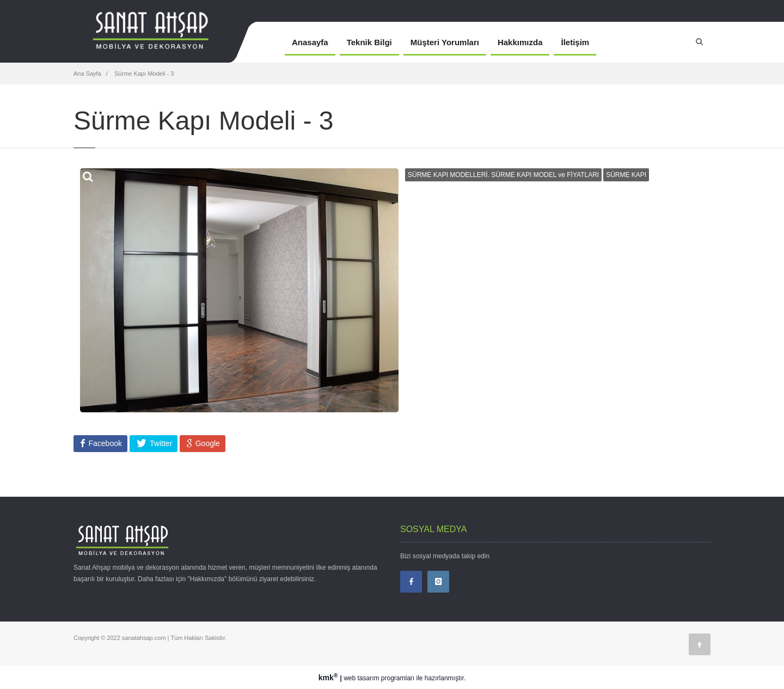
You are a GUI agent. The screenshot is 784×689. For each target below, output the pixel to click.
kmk (329, 678)
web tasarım (361, 678)
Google (207, 443)
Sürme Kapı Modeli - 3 (143, 74)
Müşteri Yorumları (445, 42)
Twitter (160, 443)
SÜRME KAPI (626, 175)
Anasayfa (310, 42)
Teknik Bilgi (369, 42)
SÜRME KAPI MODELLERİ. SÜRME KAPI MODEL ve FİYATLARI (503, 175)
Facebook (104, 443)
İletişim (575, 42)
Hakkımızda (520, 42)
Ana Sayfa (87, 74)
